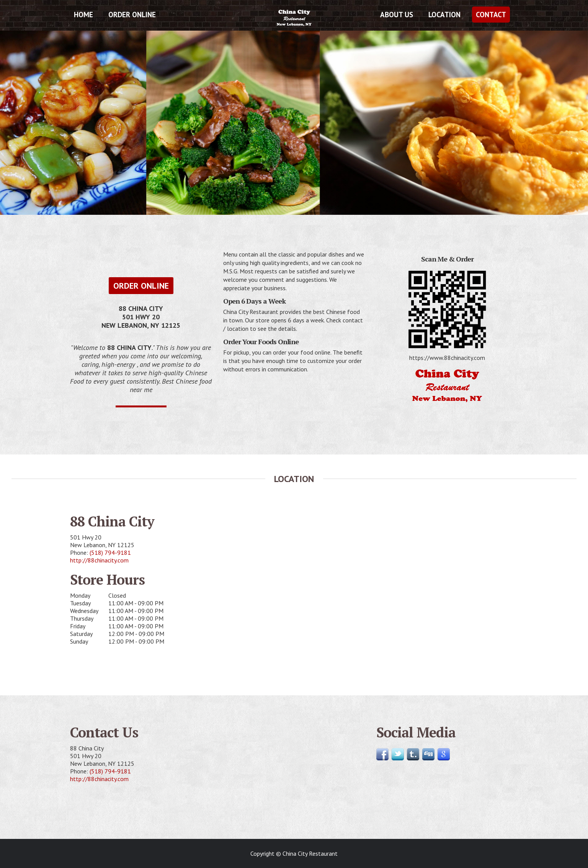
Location (444, 15)
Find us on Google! (444, 754)
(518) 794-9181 (110, 553)
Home (83, 15)
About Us (397, 15)
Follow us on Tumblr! (413, 754)
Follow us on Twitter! (398, 754)
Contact (491, 15)
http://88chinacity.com (99, 560)
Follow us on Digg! (428, 754)
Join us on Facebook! (382, 754)
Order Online (132, 15)
